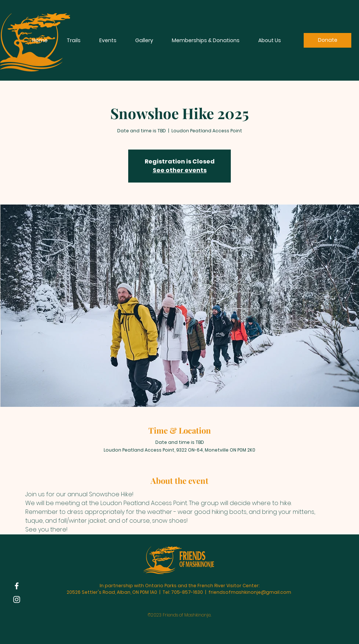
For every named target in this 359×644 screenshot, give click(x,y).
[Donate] (327, 40)
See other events (180, 170)
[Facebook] (17, 586)
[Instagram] (17, 599)
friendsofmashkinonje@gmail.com (250, 592)
